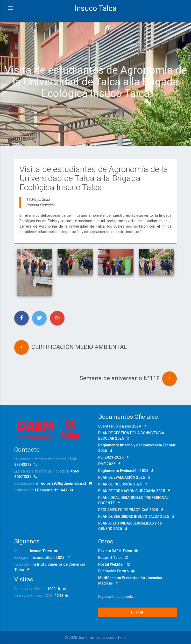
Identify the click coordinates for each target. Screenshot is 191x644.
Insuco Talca (96, 8)
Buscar (137, 612)
